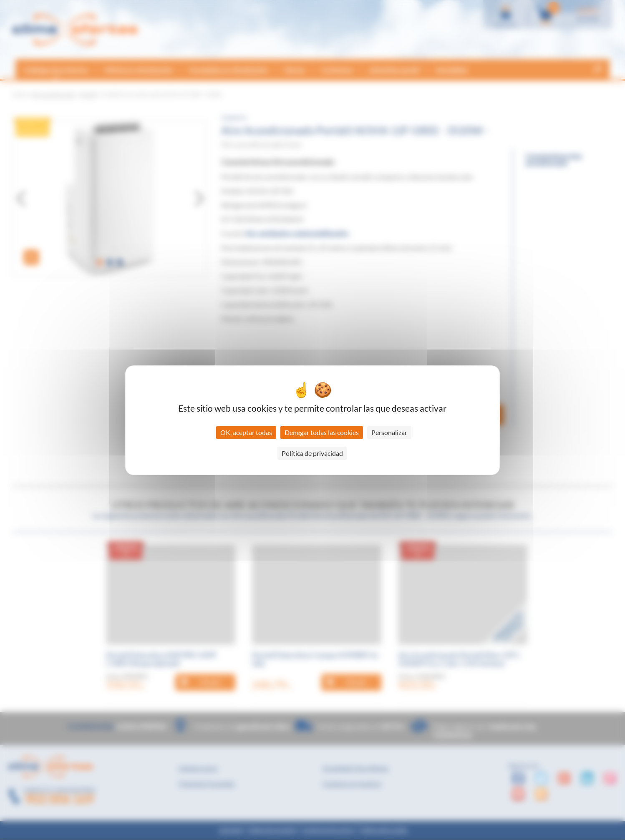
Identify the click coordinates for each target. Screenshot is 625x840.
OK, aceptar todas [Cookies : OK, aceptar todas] (246, 432)
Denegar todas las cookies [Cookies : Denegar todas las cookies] (322, 432)
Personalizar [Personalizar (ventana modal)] (389, 432)
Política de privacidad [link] (312, 453)
